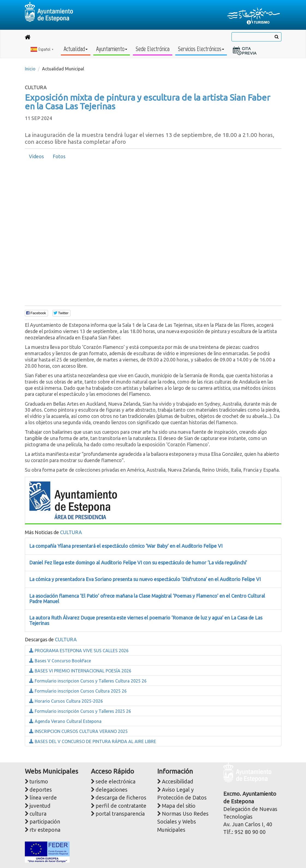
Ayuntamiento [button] (112, 49)
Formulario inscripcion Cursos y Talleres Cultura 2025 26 (88, 681)
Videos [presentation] (36, 156)
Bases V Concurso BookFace (60, 661)
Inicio (30, 69)
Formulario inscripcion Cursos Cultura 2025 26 (78, 691)
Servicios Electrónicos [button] (201, 49)
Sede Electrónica (153, 49)
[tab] (36, 157)
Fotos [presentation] (59, 156)
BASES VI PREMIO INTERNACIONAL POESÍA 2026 (80, 671)
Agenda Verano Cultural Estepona (65, 721)
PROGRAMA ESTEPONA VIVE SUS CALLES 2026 (79, 651)
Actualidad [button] (76, 49)
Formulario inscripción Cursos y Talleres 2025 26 (80, 711)
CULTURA (71, 532)
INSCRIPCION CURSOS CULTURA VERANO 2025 (78, 731)
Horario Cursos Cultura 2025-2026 (66, 701)
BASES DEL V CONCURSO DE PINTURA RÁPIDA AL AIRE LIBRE (93, 741)
